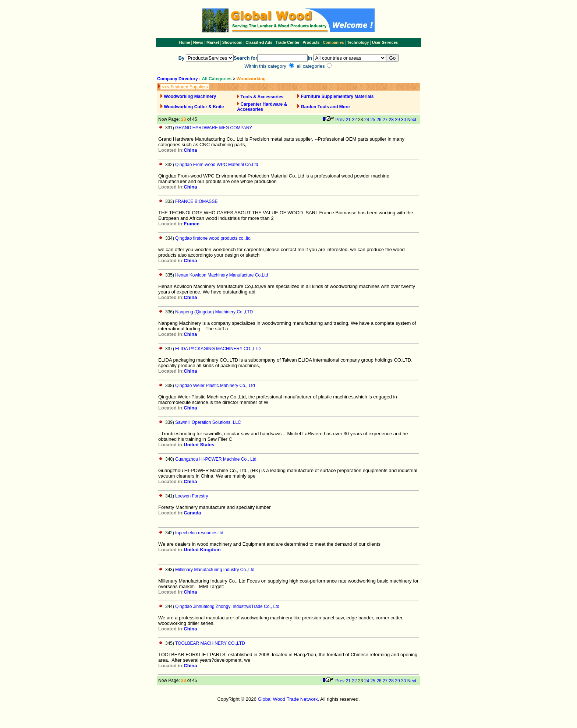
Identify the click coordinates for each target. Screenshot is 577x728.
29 (397, 120)
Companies (333, 42)
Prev (340, 120)
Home (185, 42)
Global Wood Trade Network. (288, 699)
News (198, 42)
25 (373, 120)
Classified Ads (259, 42)
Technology (358, 42)
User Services (385, 42)
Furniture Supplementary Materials (337, 96)
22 (354, 120)
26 (379, 120)
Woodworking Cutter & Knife (194, 107)
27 (385, 120)
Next (412, 120)
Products (311, 42)
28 (391, 120)
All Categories (217, 79)
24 (367, 120)
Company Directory (178, 79)
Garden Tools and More (325, 107)
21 (348, 120)
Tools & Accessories (262, 97)
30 (403, 120)
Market (213, 42)
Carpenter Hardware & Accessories (262, 107)
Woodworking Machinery (190, 96)
